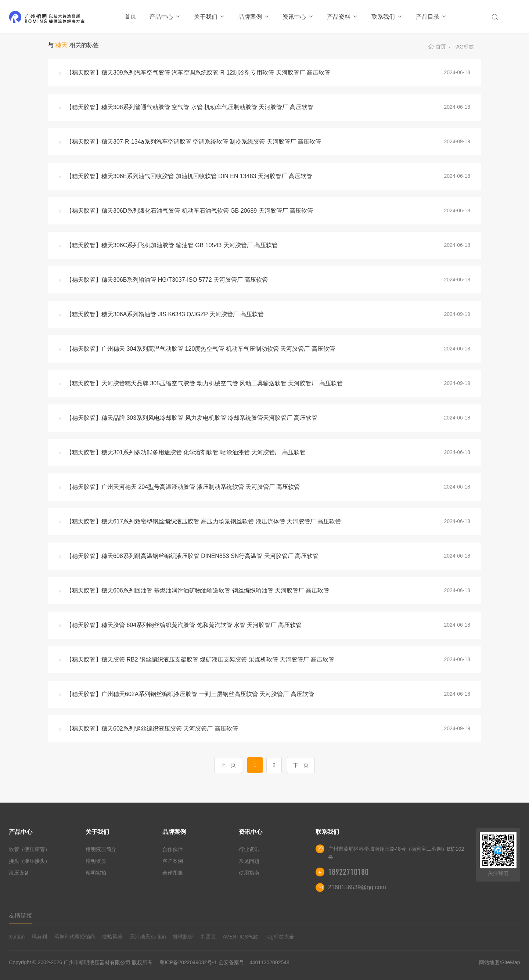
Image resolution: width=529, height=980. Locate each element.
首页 (130, 16)
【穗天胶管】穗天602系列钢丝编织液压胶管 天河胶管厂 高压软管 (152, 729)
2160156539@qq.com (357, 887)
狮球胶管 (183, 937)
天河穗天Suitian (148, 937)
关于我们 (210, 17)
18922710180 (348, 872)
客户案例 (173, 861)
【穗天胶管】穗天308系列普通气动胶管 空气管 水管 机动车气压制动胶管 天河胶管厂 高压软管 (190, 107)
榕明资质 (96, 861)
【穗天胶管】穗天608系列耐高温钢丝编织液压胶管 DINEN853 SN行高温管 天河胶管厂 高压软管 (192, 556)
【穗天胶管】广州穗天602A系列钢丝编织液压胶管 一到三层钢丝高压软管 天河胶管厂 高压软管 (190, 694)
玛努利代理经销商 (75, 937)
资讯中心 (298, 17)
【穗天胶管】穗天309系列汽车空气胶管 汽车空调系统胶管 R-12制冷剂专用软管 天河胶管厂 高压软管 (198, 73)
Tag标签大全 (280, 937)
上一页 (228, 765)
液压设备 (19, 873)
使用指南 (249, 873)
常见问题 (249, 861)
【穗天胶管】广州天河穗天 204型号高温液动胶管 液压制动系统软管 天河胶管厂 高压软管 (183, 487)
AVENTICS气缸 (240, 937)
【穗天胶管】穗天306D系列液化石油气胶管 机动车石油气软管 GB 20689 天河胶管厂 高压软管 (190, 211)
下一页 (301, 765)
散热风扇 (112, 937)
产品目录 (431, 17)
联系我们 (387, 17)
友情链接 (21, 916)
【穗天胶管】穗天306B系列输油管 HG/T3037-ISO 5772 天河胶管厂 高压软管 (167, 280)
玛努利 (39, 937)
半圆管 (208, 937)
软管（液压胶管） (29, 849)
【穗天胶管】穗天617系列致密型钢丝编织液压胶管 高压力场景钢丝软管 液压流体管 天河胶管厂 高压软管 (204, 521)
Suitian (17, 937)
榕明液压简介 (101, 849)
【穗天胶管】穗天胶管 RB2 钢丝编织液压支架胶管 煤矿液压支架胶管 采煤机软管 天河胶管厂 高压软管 (200, 660)
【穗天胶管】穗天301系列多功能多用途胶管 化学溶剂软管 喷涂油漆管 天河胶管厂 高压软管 (186, 452)
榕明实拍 (96, 873)
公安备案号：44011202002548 (254, 962)
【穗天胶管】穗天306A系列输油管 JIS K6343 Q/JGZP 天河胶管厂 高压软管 (165, 314)
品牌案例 (254, 17)
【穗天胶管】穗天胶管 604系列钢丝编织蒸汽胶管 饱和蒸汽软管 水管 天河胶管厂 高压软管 (184, 625)
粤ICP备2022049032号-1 (188, 962)
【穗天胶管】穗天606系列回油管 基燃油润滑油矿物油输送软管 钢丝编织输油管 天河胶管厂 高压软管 (198, 590)
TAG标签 (464, 47)
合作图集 (173, 873)
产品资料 (343, 17)
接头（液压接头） (29, 861)
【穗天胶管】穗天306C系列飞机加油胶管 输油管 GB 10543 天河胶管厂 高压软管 (172, 245)
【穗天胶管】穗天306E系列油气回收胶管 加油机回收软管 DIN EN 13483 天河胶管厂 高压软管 (189, 176)
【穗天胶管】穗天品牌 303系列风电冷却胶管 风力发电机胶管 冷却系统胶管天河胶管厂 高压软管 (192, 418)
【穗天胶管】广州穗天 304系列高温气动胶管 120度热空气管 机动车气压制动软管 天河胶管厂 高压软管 (201, 349)
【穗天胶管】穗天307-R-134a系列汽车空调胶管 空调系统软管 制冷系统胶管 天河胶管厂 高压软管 (194, 142)
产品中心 (165, 17)
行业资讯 (249, 849)
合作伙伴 (173, 849)
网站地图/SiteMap (499, 962)
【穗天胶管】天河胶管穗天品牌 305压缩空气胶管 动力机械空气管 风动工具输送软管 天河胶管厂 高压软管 (204, 383)
